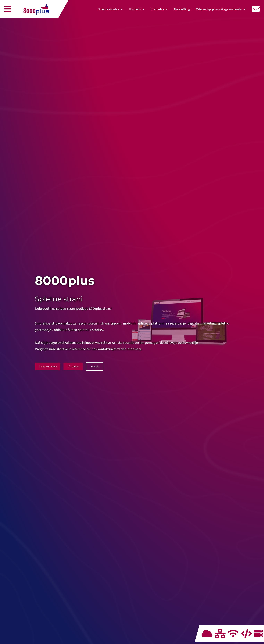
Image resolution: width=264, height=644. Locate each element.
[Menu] (8, 11)
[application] (121, 9)
